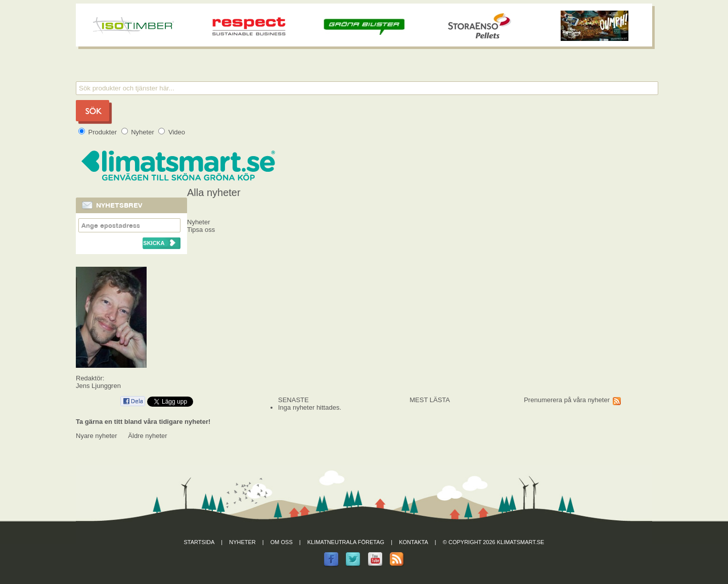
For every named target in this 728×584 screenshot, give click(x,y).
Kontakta (414, 542)
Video (172, 132)
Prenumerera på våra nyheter (567, 400)
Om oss (282, 542)
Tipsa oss (201, 230)
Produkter (99, 132)
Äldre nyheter (147, 436)
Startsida (199, 542)
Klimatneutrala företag (346, 542)
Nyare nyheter (97, 436)
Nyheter (139, 132)
